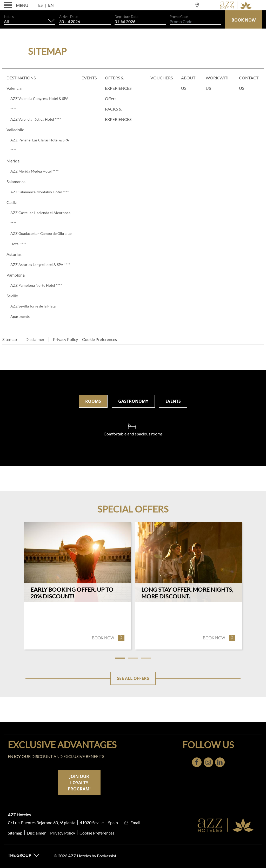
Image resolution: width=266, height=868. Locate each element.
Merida (13, 161)
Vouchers (162, 78)
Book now (108, 638)
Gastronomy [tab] (133, 401)
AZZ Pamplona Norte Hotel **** (36, 285)
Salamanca (16, 182)
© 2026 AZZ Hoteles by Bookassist (85, 856)
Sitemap (10, 339)
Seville (12, 296)
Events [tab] (173, 401)
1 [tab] (120, 658)
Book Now (244, 20)
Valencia (14, 88)
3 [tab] (146, 658)
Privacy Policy (65, 339)
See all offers (133, 678)
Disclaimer (35, 339)
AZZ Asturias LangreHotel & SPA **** (40, 265)
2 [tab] (133, 658)
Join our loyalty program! (79, 783)
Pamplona (16, 275)
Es (40, 5)
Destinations (21, 78)
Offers (111, 98)
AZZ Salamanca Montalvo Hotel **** (40, 192)
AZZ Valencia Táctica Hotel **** (36, 119)
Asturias (14, 254)
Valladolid (15, 130)
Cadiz (12, 202)
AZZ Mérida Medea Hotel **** (35, 171)
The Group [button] (24, 855)
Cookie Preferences (99, 339)
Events (89, 78)
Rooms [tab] (93, 401)
